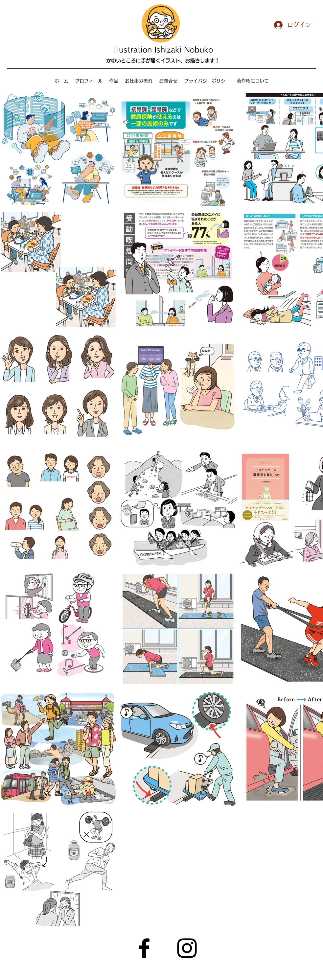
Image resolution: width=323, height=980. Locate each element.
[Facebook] (144, 948)
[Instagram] (187, 948)
